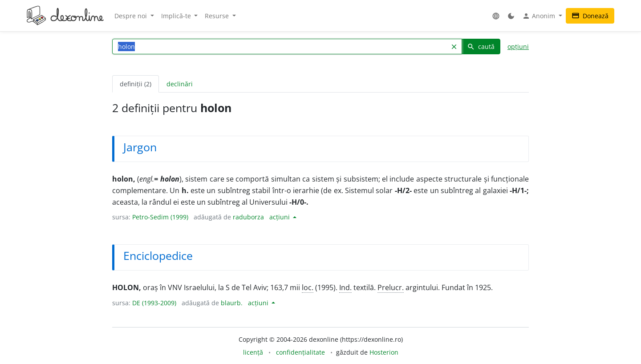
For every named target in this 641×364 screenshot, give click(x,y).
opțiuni (518, 47)
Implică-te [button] (177, 16)
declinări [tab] (180, 84)
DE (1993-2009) (154, 303)
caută (481, 47)
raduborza (248, 217)
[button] (496, 16)
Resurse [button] (218, 16)
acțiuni (280, 217)
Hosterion (384, 352)
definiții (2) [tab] (136, 84)
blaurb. (232, 303)
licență (253, 352)
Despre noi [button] (132, 16)
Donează (590, 16)
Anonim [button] (540, 16)
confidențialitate (300, 352)
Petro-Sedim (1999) (160, 217)
